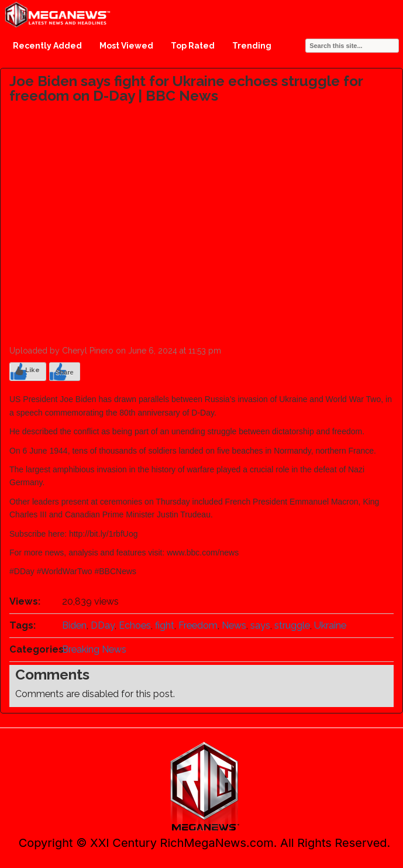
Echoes (135, 625)
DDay (103, 625)
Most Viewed (126, 46)
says (260, 625)
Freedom (198, 625)
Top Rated (193, 46)
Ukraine (330, 625)
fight (165, 625)
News (234, 625)
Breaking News (94, 649)
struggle (292, 625)
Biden (74, 625)
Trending (252, 46)
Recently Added (47, 46)
